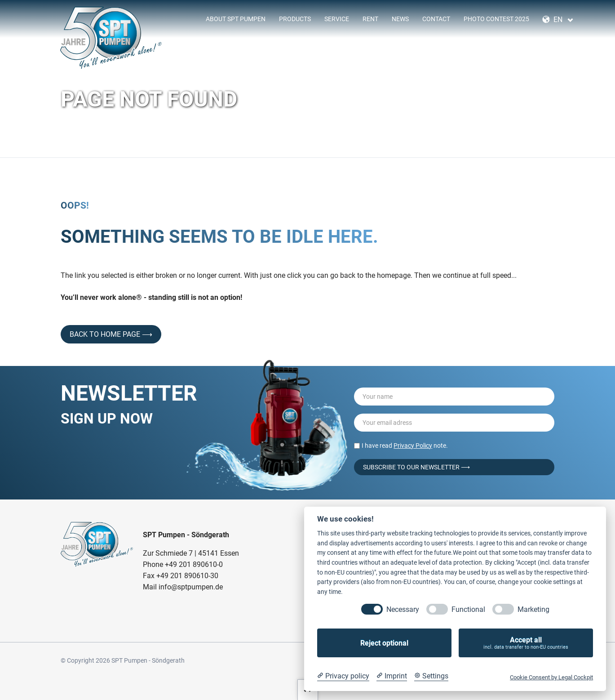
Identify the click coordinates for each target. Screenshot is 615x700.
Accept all (526, 643)
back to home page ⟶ (111, 334)
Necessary (403, 609)
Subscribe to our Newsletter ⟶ (416, 467)
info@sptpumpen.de (191, 587)
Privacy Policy (413, 446)
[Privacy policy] (343, 676)
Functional (468, 609)
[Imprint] (392, 676)
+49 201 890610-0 (194, 564)
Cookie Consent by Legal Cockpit (551, 677)
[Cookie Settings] (431, 676)
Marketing (533, 609)
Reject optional (384, 643)
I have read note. (405, 446)
